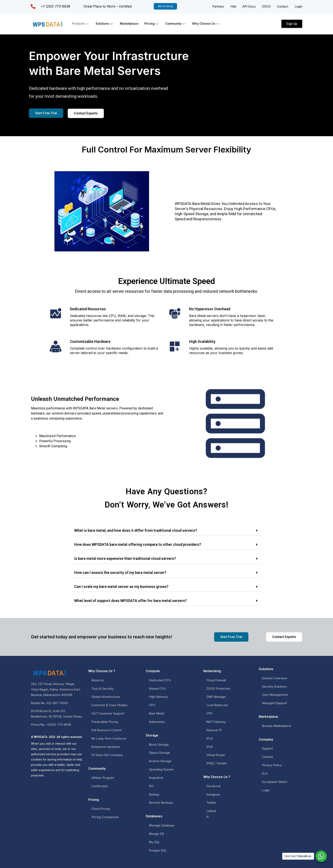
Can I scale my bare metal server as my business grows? (121, 587)
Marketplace (129, 24)
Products (81, 24)
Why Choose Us (207, 24)
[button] (166, 531)
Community (177, 24)
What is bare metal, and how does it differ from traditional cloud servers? (136, 530)
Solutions (105, 24)
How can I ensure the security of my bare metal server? (120, 573)
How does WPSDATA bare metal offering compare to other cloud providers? (138, 544)
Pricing (152, 24)
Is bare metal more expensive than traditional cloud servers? (125, 558)
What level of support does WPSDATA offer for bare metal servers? (131, 601)
